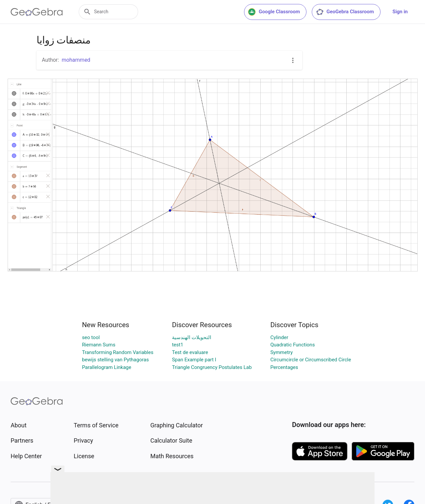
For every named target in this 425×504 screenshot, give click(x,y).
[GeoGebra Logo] (37, 12)
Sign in (400, 12)
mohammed (76, 60)
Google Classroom (274, 12)
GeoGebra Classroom (345, 12)
